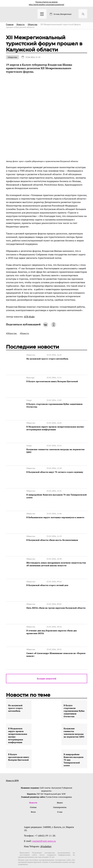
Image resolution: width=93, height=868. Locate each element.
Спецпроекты (60, 795)
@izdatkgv (46, 835)
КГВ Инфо (29, 317)
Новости (33, 791)
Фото (33, 800)
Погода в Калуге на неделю (46, 2)
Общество (12, 57)
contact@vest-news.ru (44, 829)
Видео (60, 791)
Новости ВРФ (12, 768)
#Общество (11, 333)
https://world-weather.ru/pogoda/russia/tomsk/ (46, 5)
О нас (60, 800)
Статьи (33, 795)
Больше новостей (47, 666)
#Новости (24, 333)
